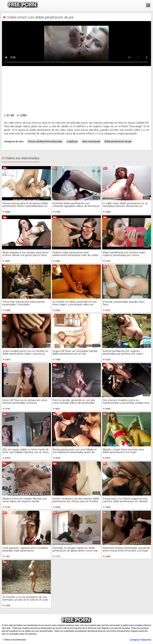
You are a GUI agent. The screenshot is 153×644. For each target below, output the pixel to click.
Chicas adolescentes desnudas (45, 141)
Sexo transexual (91, 141)
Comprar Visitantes (140, 640)
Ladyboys (72, 141)
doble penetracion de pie (118, 141)
